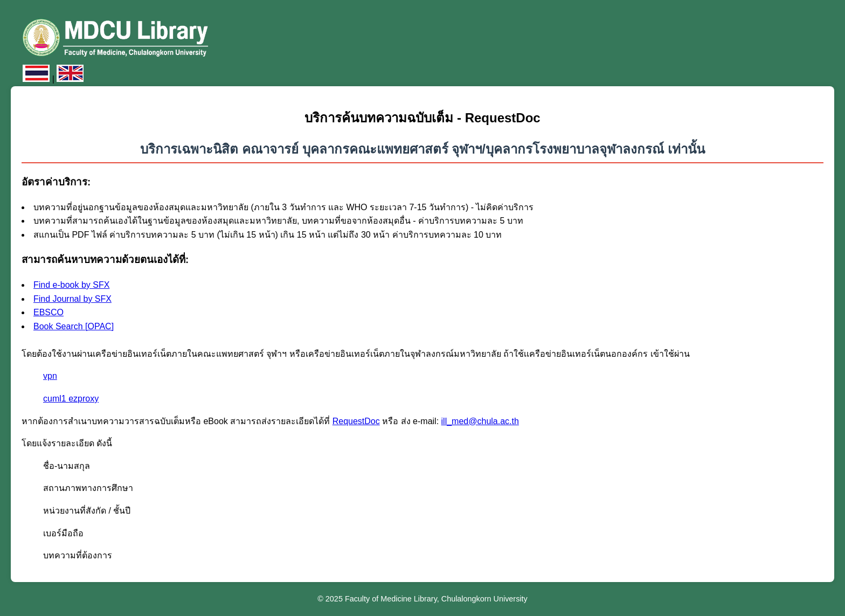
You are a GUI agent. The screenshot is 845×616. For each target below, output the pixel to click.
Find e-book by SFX (71, 285)
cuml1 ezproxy (71, 399)
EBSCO (49, 312)
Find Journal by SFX (72, 299)
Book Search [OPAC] (74, 326)
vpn (50, 376)
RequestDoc (356, 421)
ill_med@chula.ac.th (480, 421)
